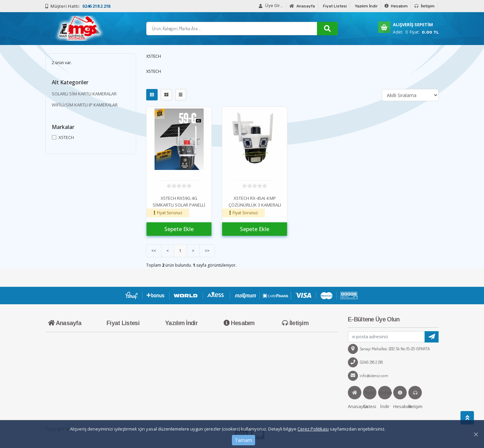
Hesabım (396, 6)
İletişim (425, 6)
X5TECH (63, 138)
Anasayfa (302, 6)
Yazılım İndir (366, 6)
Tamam (244, 440)
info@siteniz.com (368, 375)
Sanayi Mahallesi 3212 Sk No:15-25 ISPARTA (389, 349)
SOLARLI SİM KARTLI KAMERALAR (84, 94)
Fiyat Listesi (335, 6)
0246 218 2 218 (365, 362)
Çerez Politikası (313, 429)
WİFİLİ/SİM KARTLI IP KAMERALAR (85, 105)
